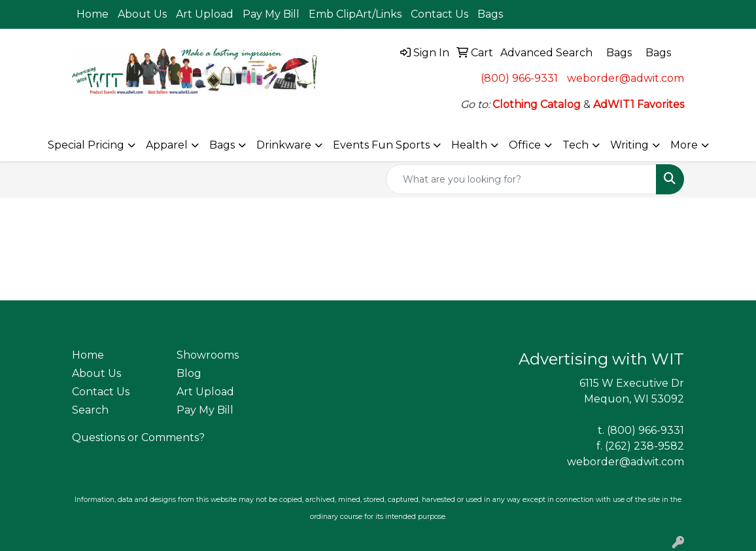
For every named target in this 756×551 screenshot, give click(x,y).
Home (93, 14)
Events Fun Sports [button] (381, 145)
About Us (142, 14)
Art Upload (205, 14)
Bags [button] (222, 145)
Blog (189, 373)
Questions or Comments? (138, 437)
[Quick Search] (521, 179)
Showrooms (208, 355)
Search (90, 410)
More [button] (684, 145)
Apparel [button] (167, 145)
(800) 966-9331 (519, 78)
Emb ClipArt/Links (355, 14)
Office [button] (525, 145)
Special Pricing (86, 145)
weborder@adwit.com (626, 78)
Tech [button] (576, 145)
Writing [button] (629, 145)
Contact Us (439, 14)
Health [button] (469, 145)
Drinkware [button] (284, 145)
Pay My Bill (271, 14)
